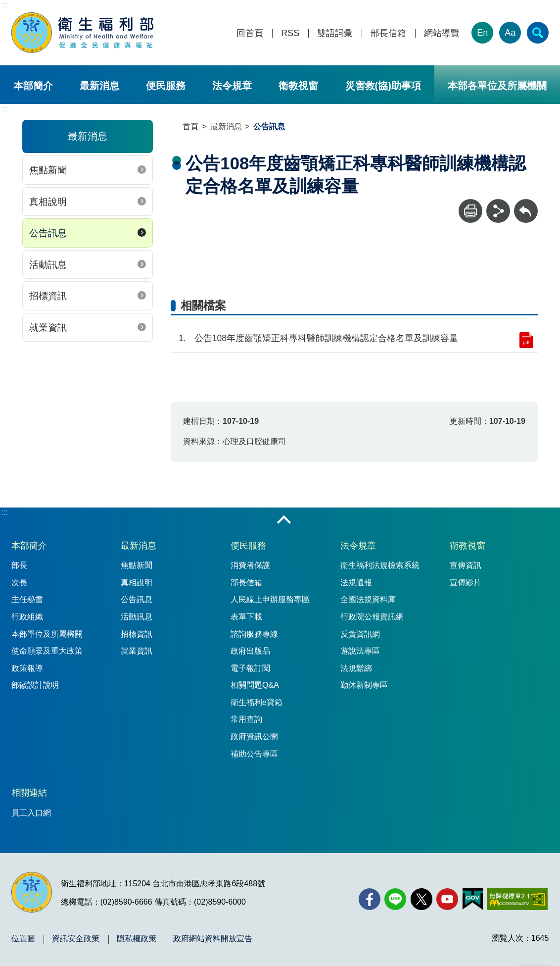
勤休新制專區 (364, 685)
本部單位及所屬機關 (47, 634)
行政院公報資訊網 (372, 617)
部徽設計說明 (35, 685)
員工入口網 (31, 813)
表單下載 (246, 617)
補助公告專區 (254, 754)
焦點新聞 (48, 170)
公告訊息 (48, 233)
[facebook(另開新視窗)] (370, 899)
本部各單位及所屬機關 (497, 86)
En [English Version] (482, 33)
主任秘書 (27, 599)
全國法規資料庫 (368, 599)
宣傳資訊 (466, 565)
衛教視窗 (298, 86)
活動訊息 (48, 265)
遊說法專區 (360, 651)
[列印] (470, 211)
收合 (284, 520)
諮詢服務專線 (254, 634)
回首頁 (250, 33)
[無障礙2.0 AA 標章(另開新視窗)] (517, 899)
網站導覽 (442, 33)
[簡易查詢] (538, 33)
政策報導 (27, 668)
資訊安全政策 (76, 939)
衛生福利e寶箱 (257, 702)
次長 (19, 583)
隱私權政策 (137, 939)
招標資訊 (48, 296)
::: (4, 5)
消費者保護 (250, 565)
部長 (19, 565)
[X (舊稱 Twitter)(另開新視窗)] (421, 899)
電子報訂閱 (250, 668)
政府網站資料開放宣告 (213, 939)
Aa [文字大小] (510, 33)
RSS (290, 33)
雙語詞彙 (335, 33)
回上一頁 (526, 204)
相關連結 (29, 793)
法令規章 (232, 86)
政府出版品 (250, 651)
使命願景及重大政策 (47, 651)
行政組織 (27, 617)
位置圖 (23, 939)
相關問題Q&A (255, 685)
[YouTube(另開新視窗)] (447, 899)
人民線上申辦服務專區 (270, 599)
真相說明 (48, 202)
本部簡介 (33, 86)
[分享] (498, 211)
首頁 (190, 127)
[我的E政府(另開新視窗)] (473, 899)
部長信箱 (388, 33)
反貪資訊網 (360, 634)
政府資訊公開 (254, 737)
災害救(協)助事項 (383, 86)
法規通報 (356, 583)
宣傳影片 (466, 583)
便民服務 (166, 86)
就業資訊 (48, 328)
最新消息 (99, 86)
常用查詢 (246, 719)
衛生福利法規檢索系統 (380, 565)
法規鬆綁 (356, 668)
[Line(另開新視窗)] (395, 899)
